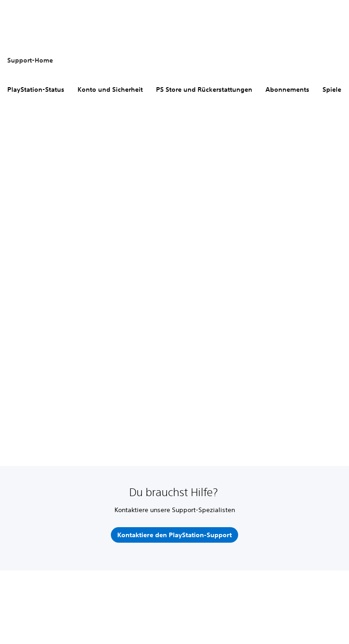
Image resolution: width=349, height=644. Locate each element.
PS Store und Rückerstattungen (204, 89)
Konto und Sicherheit (110, 89)
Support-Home (30, 60)
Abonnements (287, 89)
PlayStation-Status (36, 89)
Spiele (332, 89)
